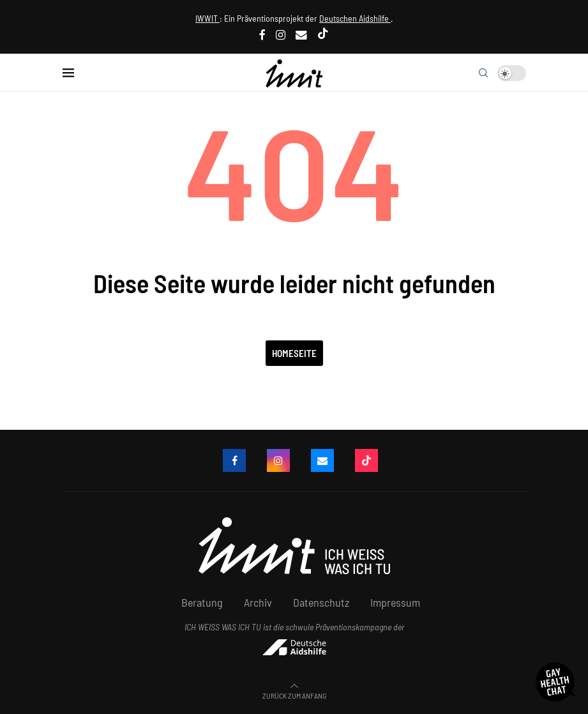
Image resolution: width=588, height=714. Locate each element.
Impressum (395, 602)
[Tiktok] (323, 34)
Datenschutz (321, 602)
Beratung (202, 602)
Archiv (258, 602)
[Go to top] (294, 694)
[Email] (301, 34)
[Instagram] (281, 34)
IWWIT (207, 18)
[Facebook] (262, 34)
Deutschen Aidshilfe (355, 18)
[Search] (483, 73)
